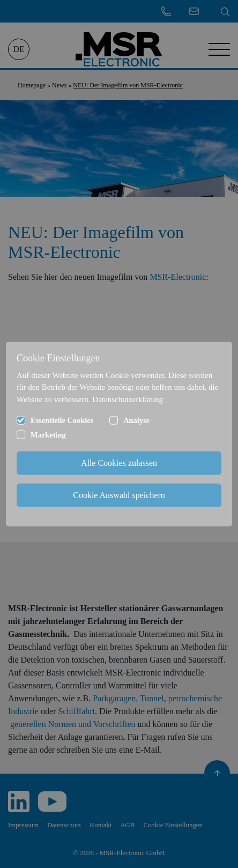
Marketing (48, 435)
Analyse (136, 420)
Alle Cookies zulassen (119, 463)
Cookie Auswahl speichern (119, 495)
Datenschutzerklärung (128, 399)
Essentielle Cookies (62, 420)
